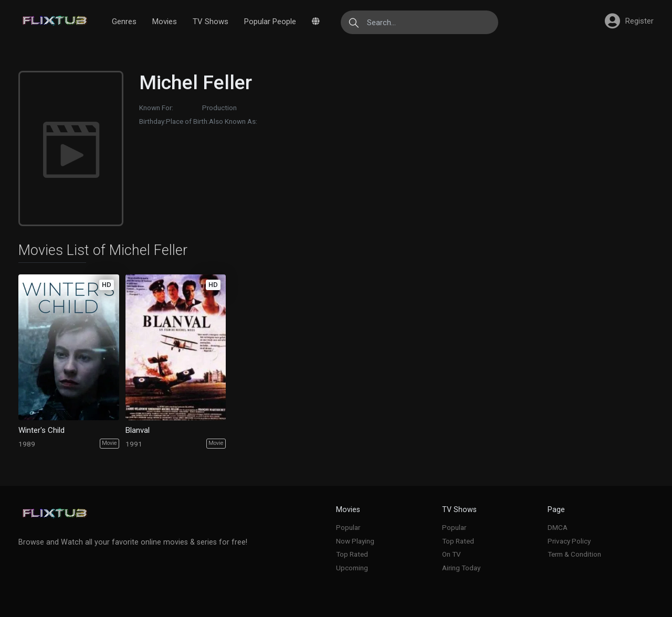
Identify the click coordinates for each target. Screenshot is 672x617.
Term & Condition (574, 554)
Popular (348, 527)
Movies (165, 22)
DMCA (558, 527)
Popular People (270, 22)
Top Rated (352, 554)
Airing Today (461, 568)
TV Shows (211, 22)
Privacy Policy (569, 541)
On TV (451, 554)
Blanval (138, 430)
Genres (124, 22)
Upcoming (352, 568)
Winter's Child (41, 430)
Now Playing (355, 541)
